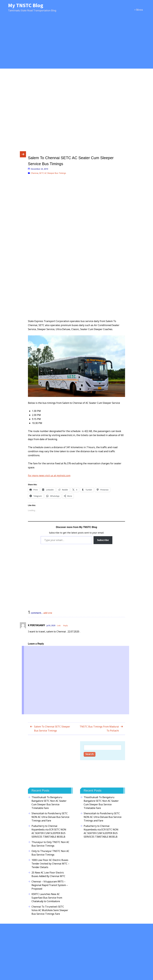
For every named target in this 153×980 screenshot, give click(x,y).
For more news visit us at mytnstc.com (49, 476)
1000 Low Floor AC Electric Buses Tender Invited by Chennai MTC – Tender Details (50, 864)
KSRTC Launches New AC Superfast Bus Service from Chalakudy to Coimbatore (47, 898)
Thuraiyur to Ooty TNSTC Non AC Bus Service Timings (50, 844)
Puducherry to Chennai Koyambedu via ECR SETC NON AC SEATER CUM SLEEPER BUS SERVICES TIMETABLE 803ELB (49, 831)
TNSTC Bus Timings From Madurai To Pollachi (99, 729)
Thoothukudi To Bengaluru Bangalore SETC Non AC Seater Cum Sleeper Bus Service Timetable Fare (49, 803)
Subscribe (103, 540)
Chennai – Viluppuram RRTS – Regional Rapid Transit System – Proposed (50, 885)
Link (59, 625)
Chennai (35, 173)
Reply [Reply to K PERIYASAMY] (66, 625)
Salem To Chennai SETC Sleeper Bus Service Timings (52, 729)
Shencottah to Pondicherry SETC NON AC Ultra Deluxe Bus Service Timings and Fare (50, 817)
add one (48, 613)
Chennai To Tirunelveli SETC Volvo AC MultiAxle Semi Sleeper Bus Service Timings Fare (50, 910)
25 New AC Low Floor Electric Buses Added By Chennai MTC (48, 874)
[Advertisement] (76, 44)
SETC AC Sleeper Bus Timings (53, 173)
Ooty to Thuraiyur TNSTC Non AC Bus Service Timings (50, 853)
